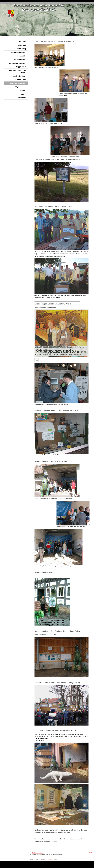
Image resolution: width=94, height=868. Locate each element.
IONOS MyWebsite (49, 859)
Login (91, 853)
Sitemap (41, 853)
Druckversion (34, 853)
